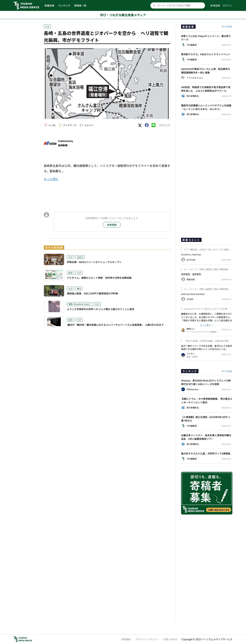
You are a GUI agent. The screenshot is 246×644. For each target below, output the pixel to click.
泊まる (80, 257)
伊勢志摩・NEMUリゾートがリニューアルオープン (94, 262)
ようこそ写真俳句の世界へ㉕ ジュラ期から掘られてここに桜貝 (101, 309)
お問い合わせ (170, 639)
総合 (71, 273)
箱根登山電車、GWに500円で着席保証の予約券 (92, 293)
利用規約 (126, 639)
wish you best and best (193, 294)
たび (47, 26)
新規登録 (215, 5)
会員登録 (112, 225)
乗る (79, 288)
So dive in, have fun (191, 254)
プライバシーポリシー (147, 639)
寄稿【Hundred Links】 (80, 304)
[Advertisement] (107, 193)
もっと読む (51, 179)
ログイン (228, 5)
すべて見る (227, 27)
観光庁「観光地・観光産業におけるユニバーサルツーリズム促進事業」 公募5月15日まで (115, 325)
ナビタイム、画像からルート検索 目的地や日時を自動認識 (99, 278)
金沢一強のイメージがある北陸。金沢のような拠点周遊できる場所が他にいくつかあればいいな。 (207, 347)
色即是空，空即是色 (191, 274)
